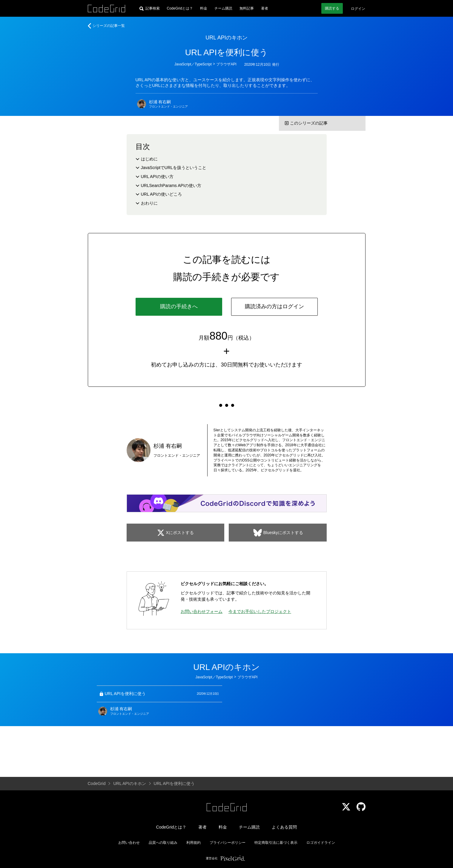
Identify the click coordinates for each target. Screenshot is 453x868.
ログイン (358, 9)
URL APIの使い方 (157, 177)
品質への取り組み (163, 843)
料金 (204, 8)
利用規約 (194, 843)
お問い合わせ (129, 843)
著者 (265, 8)
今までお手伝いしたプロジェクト (260, 611)
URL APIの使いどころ (161, 194)
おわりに (149, 203)
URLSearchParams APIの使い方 (171, 185)
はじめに (149, 159)
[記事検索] (150, 8)
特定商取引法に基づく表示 (276, 843)
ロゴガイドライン (321, 843)
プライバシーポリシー (228, 843)
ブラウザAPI (226, 64)
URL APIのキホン (226, 38)
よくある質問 (284, 827)
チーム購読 (223, 8)
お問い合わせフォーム (202, 611)
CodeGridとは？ (180, 8)
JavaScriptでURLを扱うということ (174, 168)
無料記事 (247, 8)
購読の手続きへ (179, 306)
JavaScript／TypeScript (193, 64)
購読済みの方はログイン (274, 306)
